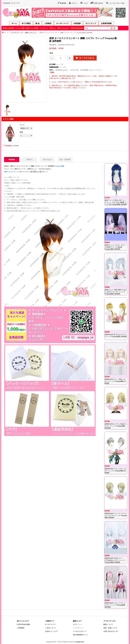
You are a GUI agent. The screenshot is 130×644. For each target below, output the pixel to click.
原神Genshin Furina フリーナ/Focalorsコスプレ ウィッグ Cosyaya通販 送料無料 (115, 560)
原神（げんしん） (63, 28)
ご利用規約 (21, 628)
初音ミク (53, 28)
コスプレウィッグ (17, 33)
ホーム (14, 23)
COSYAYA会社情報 (23, 624)
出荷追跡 (77, 23)
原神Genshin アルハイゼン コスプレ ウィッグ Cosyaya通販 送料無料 (116, 471)
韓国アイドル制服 (32, 28)
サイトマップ (91, 23)
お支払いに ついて (51, 631)
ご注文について (50, 628)
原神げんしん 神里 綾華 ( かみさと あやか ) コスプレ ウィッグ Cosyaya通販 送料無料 (116, 292)
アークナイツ (44, 28)
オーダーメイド (62, 23)
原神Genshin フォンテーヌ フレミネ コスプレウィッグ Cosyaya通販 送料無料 (116, 516)
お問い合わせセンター (111, 631)
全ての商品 (26, 23)
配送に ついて (108, 624)
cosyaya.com (80, 642)
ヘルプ (85, 3)
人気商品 (48, 23)
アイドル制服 (20, 28)
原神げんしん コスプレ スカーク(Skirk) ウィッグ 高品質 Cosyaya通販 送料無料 (115, 247)
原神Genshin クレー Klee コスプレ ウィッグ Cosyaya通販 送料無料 (115, 381)
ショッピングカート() (116, 3)
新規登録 (63, 3)
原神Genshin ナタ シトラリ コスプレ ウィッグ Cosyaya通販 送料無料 (115, 605)
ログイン (75, 3)
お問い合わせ (99, 3)
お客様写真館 (106, 23)
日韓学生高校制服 (77, 28)
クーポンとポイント (80, 631)
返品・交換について (110, 628)
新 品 (37, 23)
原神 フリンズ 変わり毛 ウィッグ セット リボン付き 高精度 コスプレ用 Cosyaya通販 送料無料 (116, 202)
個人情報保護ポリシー (81, 635)
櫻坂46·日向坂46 (9, 28)
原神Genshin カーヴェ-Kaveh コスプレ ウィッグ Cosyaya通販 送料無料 (116, 426)
